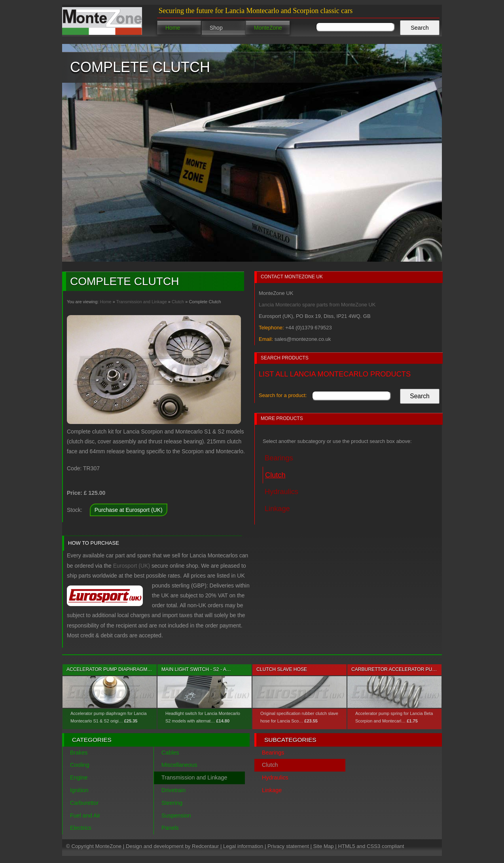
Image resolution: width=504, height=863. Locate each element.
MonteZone (268, 28)
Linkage (277, 509)
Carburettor (84, 803)
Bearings (279, 458)
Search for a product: (283, 395)
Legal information (243, 846)
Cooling (80, 765)
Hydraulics (281, 492)
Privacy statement (288, 846)
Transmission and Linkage (142, 302)
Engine (79, 777)
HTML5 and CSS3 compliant (371, 846)
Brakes (79, 753)
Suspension (176, 815)
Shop (216, 28)
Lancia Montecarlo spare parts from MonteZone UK (317, 305)
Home (173, 28)
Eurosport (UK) (132, 566)
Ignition (79, 790)
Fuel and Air (85, 815)
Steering (172, 803)
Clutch (178, 302)
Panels (170, 828)
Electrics (81, 828)
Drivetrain (173, 790)
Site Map (324, 846)
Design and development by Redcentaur (172, 846)
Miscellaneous (179, 765)
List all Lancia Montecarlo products (335, 374)
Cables (170, 753)
